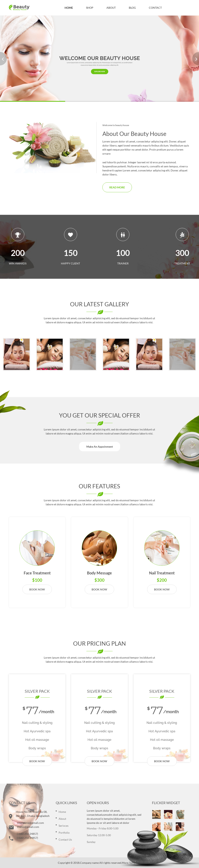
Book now (37, 589)
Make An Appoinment (100, 447)
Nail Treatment (162, 573)
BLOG (132, 8)
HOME (69, 8)
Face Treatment (37, 573)
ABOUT (111, 8)
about (62, 819)
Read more (117, 187)
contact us (65, 840)
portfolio (64, 833)
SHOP (90, 8)
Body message (99, 573)
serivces (64, 826)
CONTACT (155, 8)
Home (62, 812)
